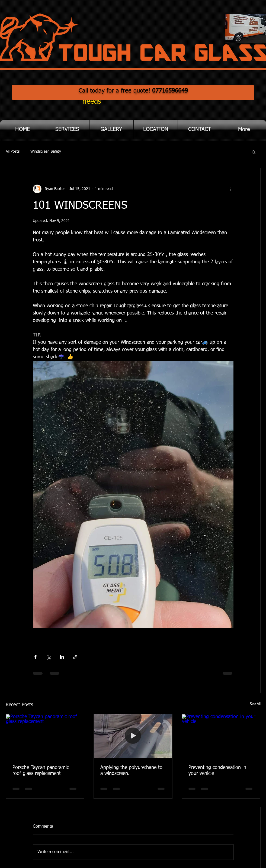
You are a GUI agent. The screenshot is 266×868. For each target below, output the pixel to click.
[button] (67, 130)
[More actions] (230, 189)
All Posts (13, 152)
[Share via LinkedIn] (62, 657)
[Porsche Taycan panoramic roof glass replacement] (45, 736)
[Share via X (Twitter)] (49, 657)
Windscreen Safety (46, 152)
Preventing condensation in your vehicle (217, 771)
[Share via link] (75, 657)
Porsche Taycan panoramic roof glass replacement (41, 771)
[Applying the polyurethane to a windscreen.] (133, 736)
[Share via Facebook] (35, 657)
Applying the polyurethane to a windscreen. (131, 771)
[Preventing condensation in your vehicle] (221, 736)
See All (255, 704)
